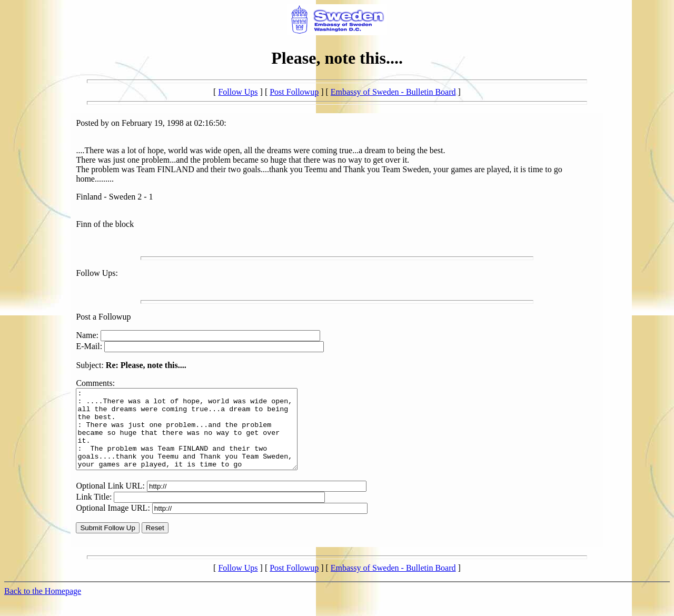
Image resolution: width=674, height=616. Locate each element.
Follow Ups (238, 92)
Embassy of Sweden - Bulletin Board (393, 92)
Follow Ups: (97, 273)
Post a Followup (103, 317)
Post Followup (294, 92)
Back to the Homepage (43, 607)
